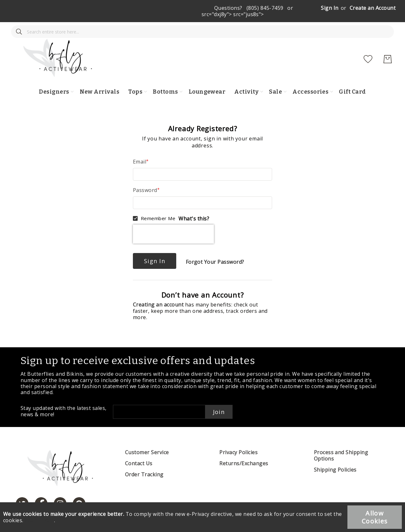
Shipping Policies (335, 457)
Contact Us (139, 451)
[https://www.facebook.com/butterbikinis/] (41, 491)
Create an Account (373, 8)
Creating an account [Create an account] (159, 292)
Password (145, 177)
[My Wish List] (368, 46)
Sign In (330, 8)
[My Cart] (388, 46)
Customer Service (147, 440)
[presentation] (173, 221)
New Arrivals (100, 79)
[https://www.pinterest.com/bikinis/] (79, 491)
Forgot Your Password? (215, 249)
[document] (202, 517)
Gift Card (352, 79)
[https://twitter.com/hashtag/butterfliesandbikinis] (22, 491)
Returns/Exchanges (244, 451)
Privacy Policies (238, 440)
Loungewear (207, 79)
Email (140, 149)
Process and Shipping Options (341, 443)
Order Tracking (144, 462)
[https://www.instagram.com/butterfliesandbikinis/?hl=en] (60, 491)
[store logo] (207, 47)
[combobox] (55, 46)
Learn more (39, 520)
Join (219, 399)
